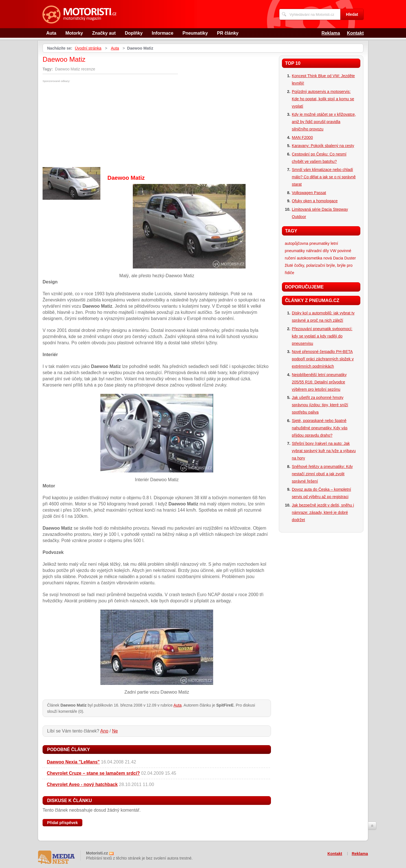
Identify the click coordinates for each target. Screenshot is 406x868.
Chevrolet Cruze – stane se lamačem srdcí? (93, 773)
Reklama (331, 33)
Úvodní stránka (88, 48)
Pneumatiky (195, 33)
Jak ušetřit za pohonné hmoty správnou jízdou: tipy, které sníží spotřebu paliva (320, 405)
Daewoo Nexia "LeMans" (73, 762)
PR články (228, 33)
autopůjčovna (296, 243)
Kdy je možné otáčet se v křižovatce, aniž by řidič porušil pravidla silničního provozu (324, 122)
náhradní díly (317, 251)
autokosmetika (310, 258)
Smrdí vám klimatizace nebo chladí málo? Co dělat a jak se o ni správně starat (324, 177)
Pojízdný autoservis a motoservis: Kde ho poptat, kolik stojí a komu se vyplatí (323, 99)
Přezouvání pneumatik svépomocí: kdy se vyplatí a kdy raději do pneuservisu (322, 336)
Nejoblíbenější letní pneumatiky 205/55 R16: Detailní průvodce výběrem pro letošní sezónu (319, 382)
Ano (104, 731)
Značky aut (104, 33)
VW (333, 251)
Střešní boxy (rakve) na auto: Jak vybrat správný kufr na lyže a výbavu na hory (324, 451)
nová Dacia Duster (340, 258)
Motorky (74, 33)
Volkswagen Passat (309, 193)
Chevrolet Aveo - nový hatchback (82, 784)
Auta (51, 33)
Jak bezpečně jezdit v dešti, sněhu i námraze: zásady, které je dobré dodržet (323, 512)
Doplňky (134, 33)
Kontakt (355, 33)
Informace (162, 33)
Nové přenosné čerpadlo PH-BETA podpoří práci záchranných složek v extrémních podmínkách (323, 359)
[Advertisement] (90, 125)
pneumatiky (319, 243)
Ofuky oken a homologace (315, 201)
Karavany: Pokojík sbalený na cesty (323, 146)
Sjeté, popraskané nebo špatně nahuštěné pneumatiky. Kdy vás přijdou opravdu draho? (320, 428)
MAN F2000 (302, 137)
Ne (115, 731)
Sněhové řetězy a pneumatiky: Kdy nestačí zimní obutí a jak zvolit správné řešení (322, 474)
